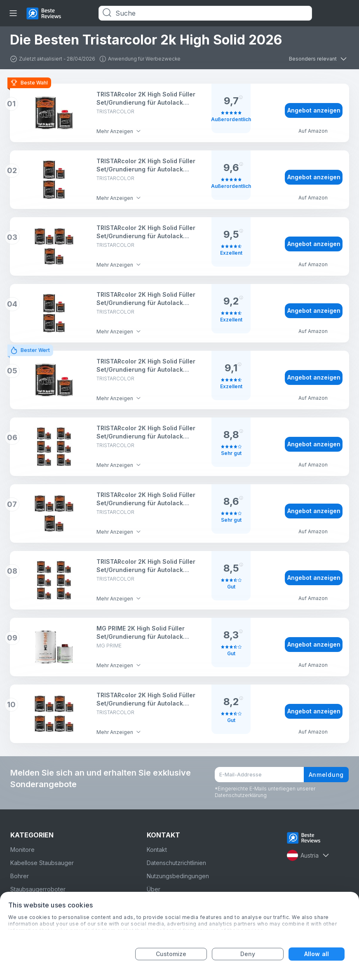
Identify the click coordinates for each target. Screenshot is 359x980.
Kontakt (157, 850)
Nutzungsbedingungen (178, 876)
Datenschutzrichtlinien (176, 863)
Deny (248, 954)
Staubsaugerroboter (38, 889)
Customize (171, 954)
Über (154, 889)
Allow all (317, 954)
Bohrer (20, 876)
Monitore (22, 850)
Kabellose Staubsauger (42, 863)
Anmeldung (326, 775)
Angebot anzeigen (314, 110)
